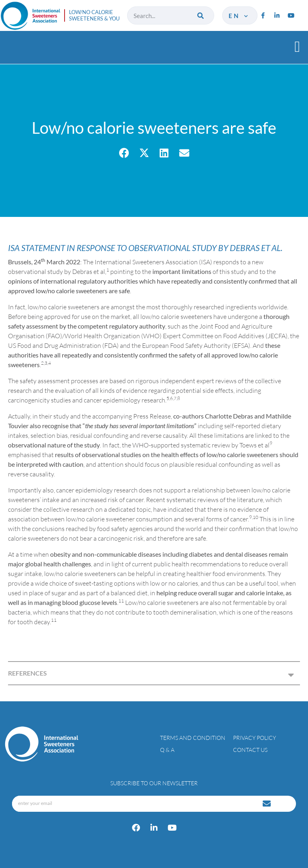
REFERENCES (27, 673)
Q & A (167, 750)
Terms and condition (193, 738)
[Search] (201, 15)
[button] (297, 46)
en (239, 16)
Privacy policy (254, 738)
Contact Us (250, 750)
